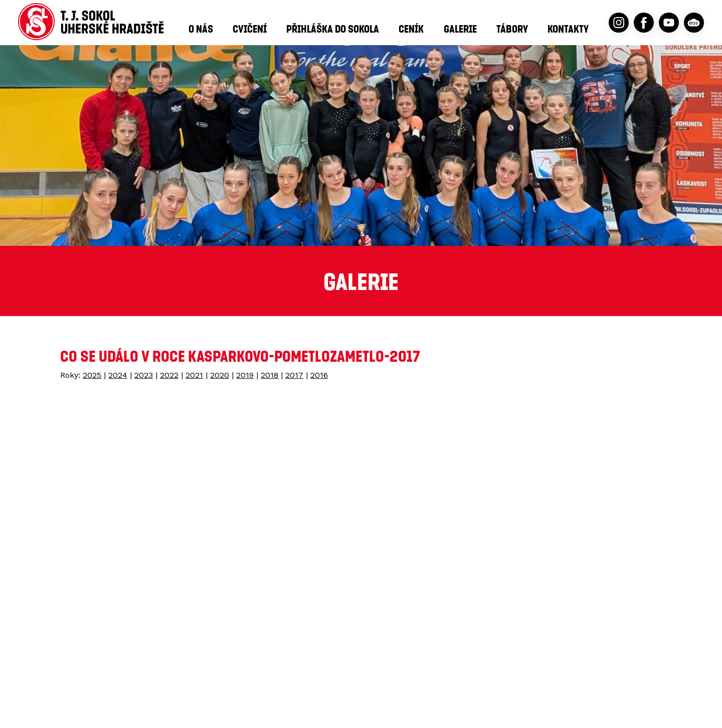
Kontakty (568, 29)
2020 (220, 375)
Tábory (512, 29)
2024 (118, 375)
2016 (319, 375)
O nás (201, 29)
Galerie (460, 29)
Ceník (411, 29)
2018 (269, 375)
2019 (245, 375)
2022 (169, 375)
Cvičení (250, 29)
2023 (144, 375)
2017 (294, 375)
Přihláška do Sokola (333, 29)
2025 (92, 375)
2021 (194, 375)
